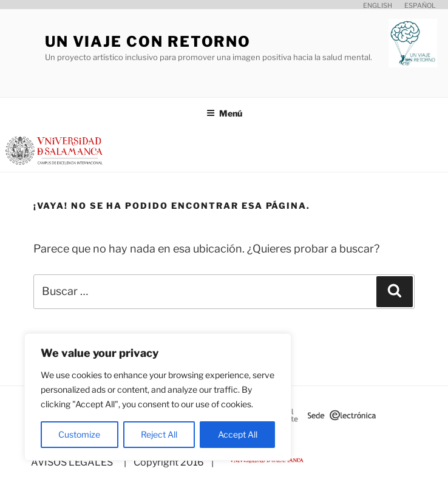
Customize (79, 434)
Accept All (238, 434)
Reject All (159, 434)
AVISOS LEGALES (72, 462)
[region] (158, 397)
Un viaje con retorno (148, 42)
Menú (224, 113)
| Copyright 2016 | (167, 462)
